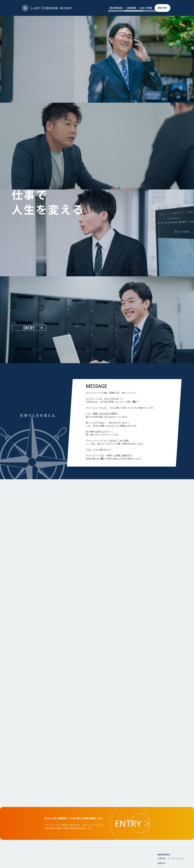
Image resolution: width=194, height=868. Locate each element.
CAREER (131, 8)
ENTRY (162, 8)
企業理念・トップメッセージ (171, 863)
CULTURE (146, 8)
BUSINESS (116, 8)
